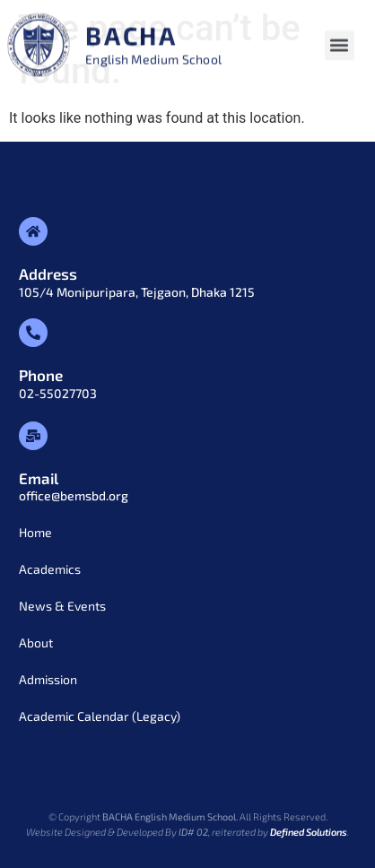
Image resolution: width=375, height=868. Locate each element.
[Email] (33, 436)
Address (48, 273)
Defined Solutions (309, 832)
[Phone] (33, 333)
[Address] (33, 231)
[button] (340, 48)
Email (39, 478)
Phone (41, 375)
